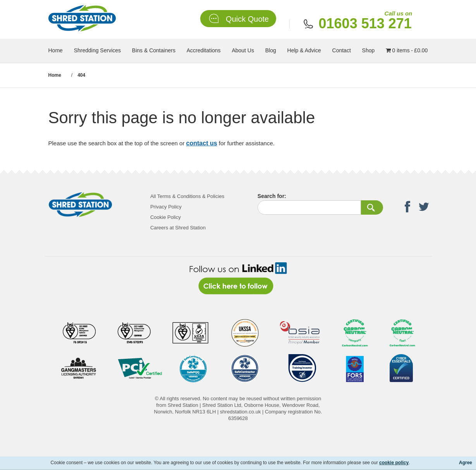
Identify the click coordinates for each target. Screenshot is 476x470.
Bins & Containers (154, 50)
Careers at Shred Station (178, 228)
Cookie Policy (166, 217)
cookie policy (394, 463)
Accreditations (204, 50)
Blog (271, 50)
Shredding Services (97, 50)
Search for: (272, 196)
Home (56, 50)
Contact (342, 50)
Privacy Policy (166, 207)
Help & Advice (304, 50)
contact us (202, 143)
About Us (243, 50)
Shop (369, 50)
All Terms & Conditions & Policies (187, 196)
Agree (466, 463)
